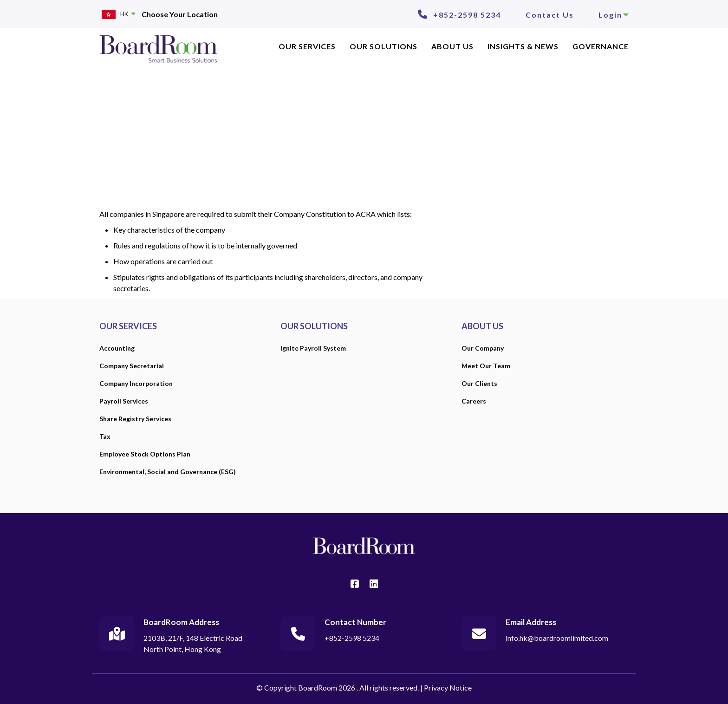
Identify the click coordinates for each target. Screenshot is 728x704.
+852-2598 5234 (467, 15)
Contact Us (550, 15)
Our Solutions (383, 46)
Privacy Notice (448, 688)
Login (614, 15)
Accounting (117, 348)
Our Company (483, 348)
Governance (601, 46)
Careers (474, 401)
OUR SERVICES (307, 46)
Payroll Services (124, 401)
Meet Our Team (486, 366)
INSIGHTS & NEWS (523, 46)
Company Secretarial (132, 366)
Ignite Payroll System (313, 348)
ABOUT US (452, 46)
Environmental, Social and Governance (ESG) (168, 472)
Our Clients (479, 383)
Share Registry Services (135, 419)
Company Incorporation (136, 383)
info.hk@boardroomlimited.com (557, 638)
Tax (105, 436)
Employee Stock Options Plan (145, 454)
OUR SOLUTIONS (314, 326)
